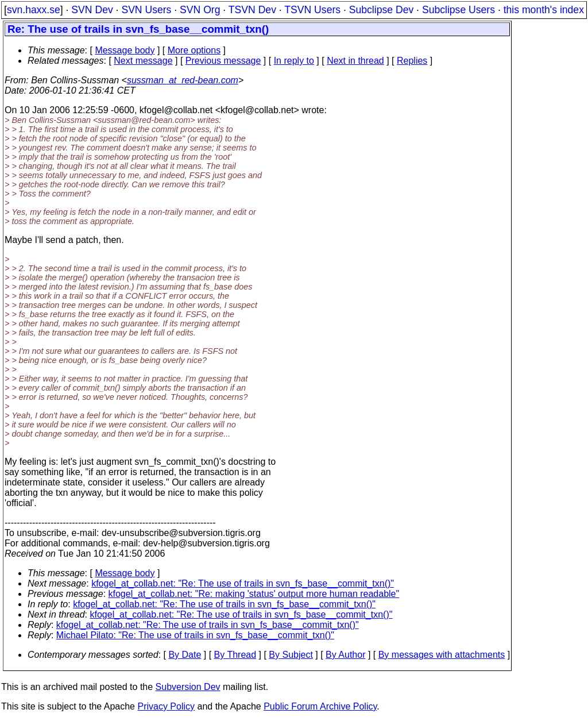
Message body (125, 50)
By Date (185, 655)
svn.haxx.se (34, 10)
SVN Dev (92, 10)
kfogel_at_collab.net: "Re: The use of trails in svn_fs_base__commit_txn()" (243, 583)
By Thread (235, 655)
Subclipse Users (459, 10)
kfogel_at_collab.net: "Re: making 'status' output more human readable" (254, 594)
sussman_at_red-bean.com (183, 80)
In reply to (294, 61)
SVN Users (146, 10)
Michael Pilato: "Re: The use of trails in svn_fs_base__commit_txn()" (195, 635)
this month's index (544, 10)
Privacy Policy (166, 706)
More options (194, 50)
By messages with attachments (442, 655)
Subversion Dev (188, 687)
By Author (345, 655)
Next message (143, 61)
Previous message (223, 61)
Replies (412, 61)
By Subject (291, 655)
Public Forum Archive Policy (320, 706)
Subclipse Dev (381, 10)
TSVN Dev (252, 10)
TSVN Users (312, 10)
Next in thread (355, 61)
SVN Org (200, 10)
